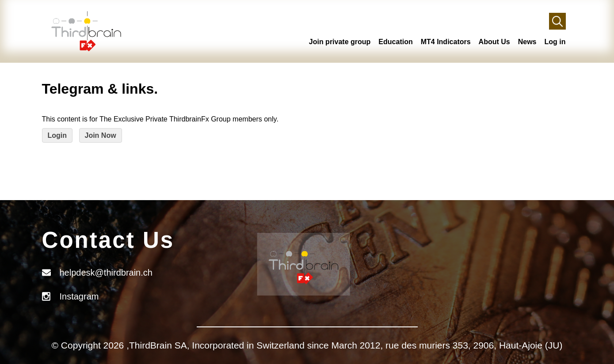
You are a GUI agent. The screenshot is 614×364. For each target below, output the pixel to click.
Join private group (340, 42)
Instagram (79, 296)
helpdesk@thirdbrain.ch (106, 273)
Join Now (101, 135)
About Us (494, 42)
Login (57, 135)
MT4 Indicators (446, 42)
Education (395, 42)
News (527, 42)
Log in (555, 42)
